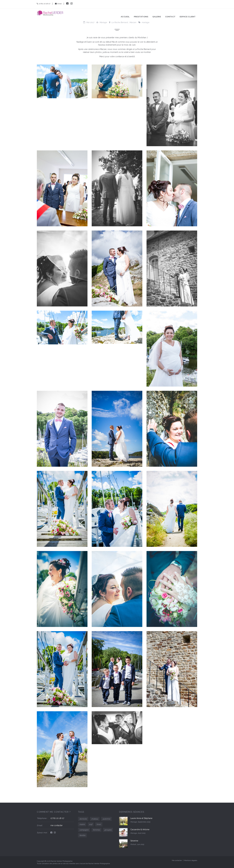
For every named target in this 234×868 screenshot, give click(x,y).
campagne (84, 830)
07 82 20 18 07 (44, 4)
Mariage (103, 22)
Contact (174, 14)
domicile (83, 819)
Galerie (161, 14)
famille (82, 835)
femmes (96, 830)
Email (58, 4)
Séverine (134, 841)
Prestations (146, 14)
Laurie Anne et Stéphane (141, 818)
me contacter (57, 825)
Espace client (190, 14)
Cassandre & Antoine (140, 829)
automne (106, 819)
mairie (82, 824)
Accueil (131, 14)
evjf (91, 824)
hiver (99, 824)
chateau (95, 819)
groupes (108, 830)
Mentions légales (191, 860)
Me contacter (177, 860)
